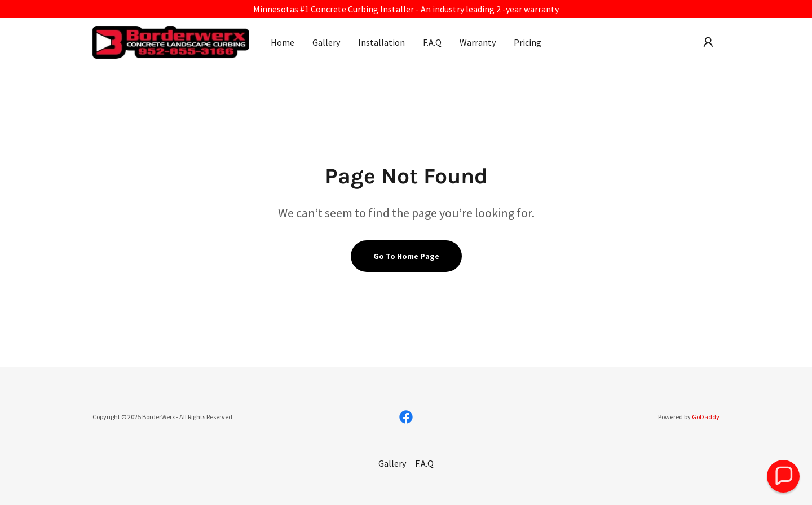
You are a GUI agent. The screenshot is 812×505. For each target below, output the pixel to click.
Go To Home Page (406, 256)
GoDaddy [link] (706, 417)
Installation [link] (381, 42)
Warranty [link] (478, 42)
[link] (171, 41)
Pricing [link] (528, 42)
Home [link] (283, 42)
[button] (708, 42)
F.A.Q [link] (432, 42)
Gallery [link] (326, 42)
